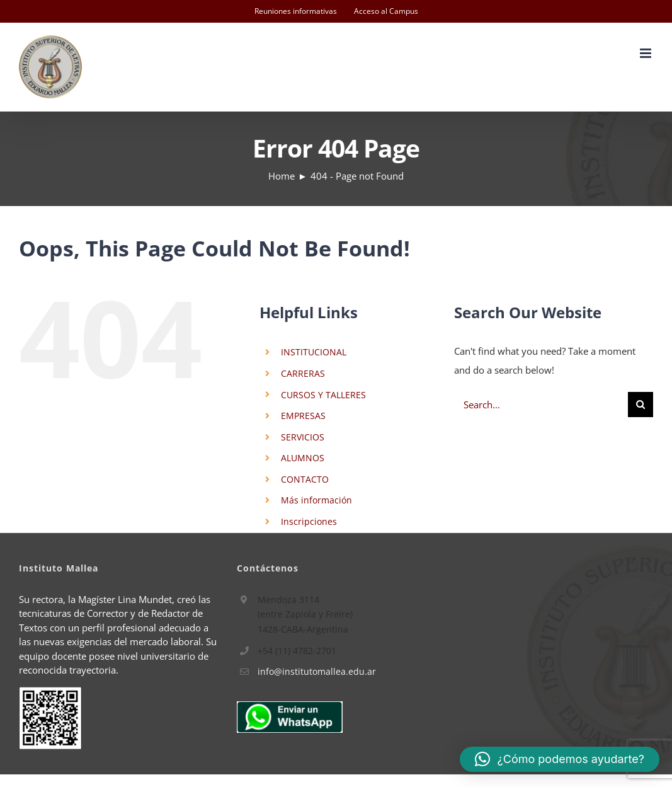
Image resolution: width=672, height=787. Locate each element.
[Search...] (541, 405)
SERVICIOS (303, 437)
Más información (316, 500)
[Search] (641, 405)
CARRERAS (303, 373)
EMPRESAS (303, 416)
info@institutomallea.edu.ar (317, 671)
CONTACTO (305, 479)
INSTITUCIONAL (314, 352)
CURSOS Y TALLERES (323, 395)
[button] (560, 759)
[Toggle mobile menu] (646, 53)
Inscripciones (309, 521)
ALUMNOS (303, 458)
